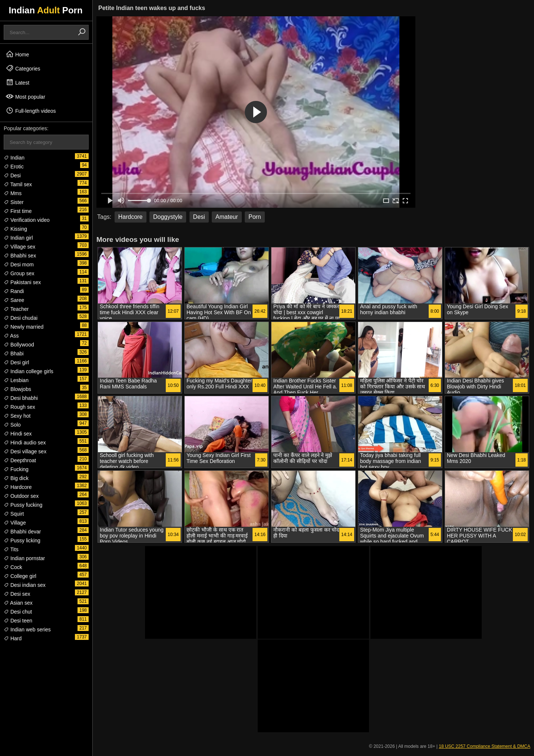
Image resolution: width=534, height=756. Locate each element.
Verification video (27, 220)
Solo (12, 425)
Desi (12, 175)
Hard (13, 638)
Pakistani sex (22, 282)
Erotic (14, 167)
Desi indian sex (25, 585)
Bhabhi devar (22, 532)
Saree (14, 300)
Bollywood (19, 345)
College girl (20, 576)
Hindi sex (18, 434)
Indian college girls (29, 371)
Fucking (16, 469)
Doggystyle (168, 217)
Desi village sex (25, 451)
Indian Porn (45, 10)
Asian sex (18, 603)
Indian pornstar (24, 558)
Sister (14, 202)
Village (15, 523)
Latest (17, 82)
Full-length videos (31, 111)
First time (18, 211)
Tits (11, 549)
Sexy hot (17, 416)
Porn (255, 217)
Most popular (25, 96)
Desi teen (18, 621)
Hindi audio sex (25, 443)
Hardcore (18, 487)
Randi (14, 291)
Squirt (14, 514)
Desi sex (17, 594)
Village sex (19, 247)
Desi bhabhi (21, 398)
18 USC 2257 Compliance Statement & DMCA (484, 746)
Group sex (19, 273)
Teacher (16, 309)
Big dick (16, 478)
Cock (13, 567)
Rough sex (19, 407)
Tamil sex (18, 184)
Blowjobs (17, 389)
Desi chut (18, 612)
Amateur (227, 217)
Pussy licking (22, 540)
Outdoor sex (21, 496)
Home (17, 54)
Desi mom (19, 264)
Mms (13, 193)
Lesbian (16, 380)
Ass (11, 336)
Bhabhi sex (20, 256)
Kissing (15, 229)
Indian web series (27, 630)
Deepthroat (20, 460)
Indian (14, 158)
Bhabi (14, 354)
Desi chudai (21, 318)
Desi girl (16, 362)
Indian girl (18, 238)
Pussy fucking (23, 505)
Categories (23, 68)
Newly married (24, 327)
